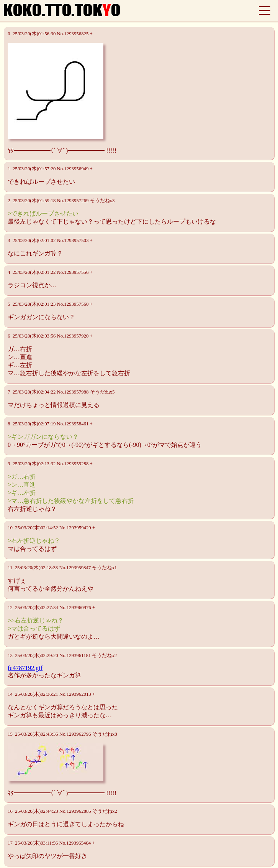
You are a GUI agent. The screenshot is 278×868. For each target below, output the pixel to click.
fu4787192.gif (25, 668)
